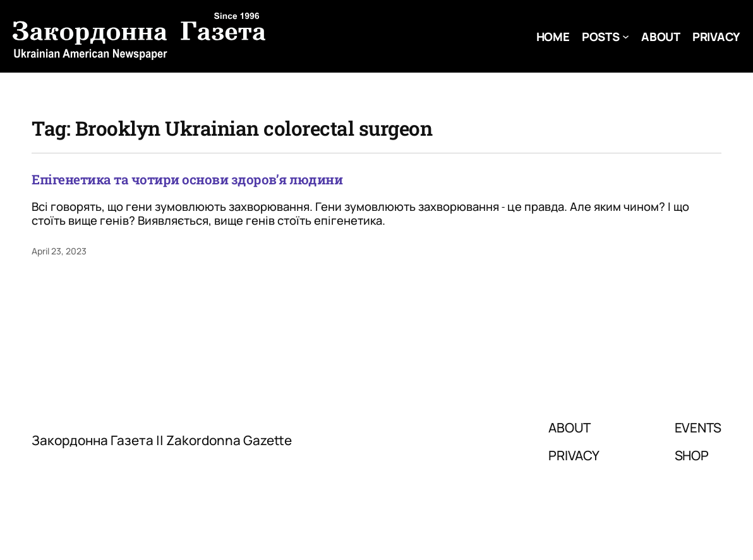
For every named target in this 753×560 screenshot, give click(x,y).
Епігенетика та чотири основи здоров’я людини (187, 180)
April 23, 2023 (59, 251)
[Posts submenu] (626, 36)
